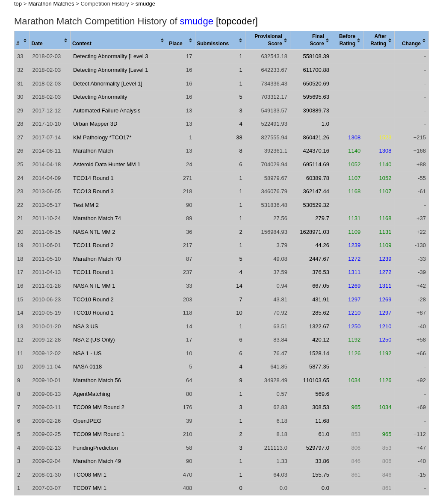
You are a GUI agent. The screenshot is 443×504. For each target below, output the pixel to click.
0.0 (325, 488)
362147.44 (316, 191)
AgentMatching (92, 394)
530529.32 (316, 205)
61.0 (324, 434)
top (18, 4)
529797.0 (318, 448)
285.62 (321, 313)
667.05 (321, 286)
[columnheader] (22, 41)
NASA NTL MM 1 (94, 286)
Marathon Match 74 (97, 218)
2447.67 (319, 259)
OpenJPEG (87, 421)
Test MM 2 (86, 205)
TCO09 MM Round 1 (99, 434)
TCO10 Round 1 (93, 313)
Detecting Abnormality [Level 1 (111, 70)
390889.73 (316, 111)
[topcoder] (237, 21)
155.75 (321, 475)
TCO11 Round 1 (93, 272)
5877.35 (319, 367)
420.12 (321, 340)
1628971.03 (315, 232)
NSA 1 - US (87, 353)
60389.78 (318, 178)
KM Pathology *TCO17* (102, 137)
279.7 (322, 218)
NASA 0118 (87, 367)
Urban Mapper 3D (95, 124)
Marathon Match (93, 151)
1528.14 (319, 353)
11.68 (322, 421)
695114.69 (316, 164)
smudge (145, 4)
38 (239, 137)
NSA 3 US (86, 326)
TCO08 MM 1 (90, 475)
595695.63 (316, 97)
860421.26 (316, 137)
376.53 (321, 272)
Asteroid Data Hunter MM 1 (107, 164)
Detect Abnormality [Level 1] (108, 84)
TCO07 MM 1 (90, 488)
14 (239, 286)
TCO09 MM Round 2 (99, 407)
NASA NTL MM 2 (94, 232)
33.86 (322, 461)
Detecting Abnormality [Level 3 (111, 56)
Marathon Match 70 (97, 259)
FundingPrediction (96, 448)
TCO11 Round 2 (93, 245)
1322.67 (319, 326)
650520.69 (316, 84)
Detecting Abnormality (100, 97)
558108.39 (316, 56)
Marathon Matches (51, 4)
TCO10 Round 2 (93, 299)
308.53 (321, 407)
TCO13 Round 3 (93, 191)
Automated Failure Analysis (107, 111)
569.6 (322, 394)
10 (239, 313)
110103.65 (316, 380)
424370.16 (316, 151)
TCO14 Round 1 (93, 178)
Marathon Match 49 (97, 461)
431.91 (321, 299)
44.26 (322, 245)
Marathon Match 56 (97, 380)
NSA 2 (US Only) (94, 340)
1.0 (325, 124)
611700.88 (316, 70)
